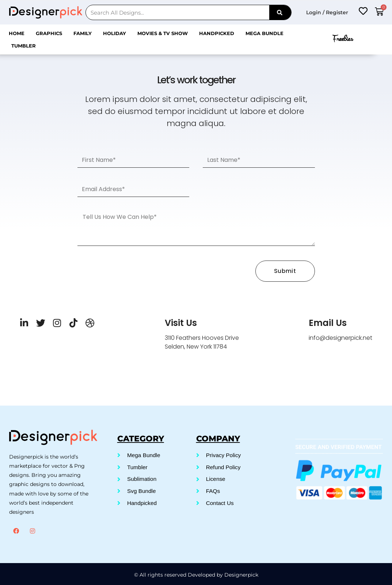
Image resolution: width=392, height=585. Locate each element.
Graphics (49, 33)
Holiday (115, 33)
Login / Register (327, 12)
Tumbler (24, 46)
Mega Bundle (264, 33)
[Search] (280, 12)
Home (17, 33)
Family (83, 33)
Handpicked (217, 33)
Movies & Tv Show (163, 33)
